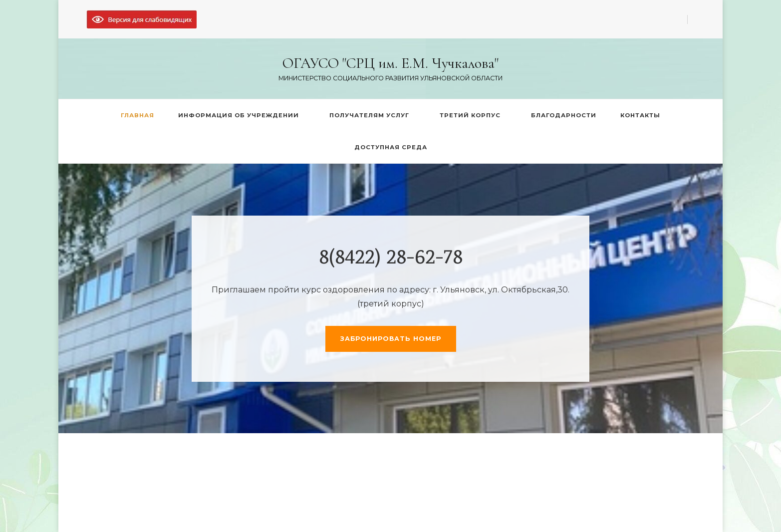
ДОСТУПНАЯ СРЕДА (391, 147)
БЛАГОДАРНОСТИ (564, 115)
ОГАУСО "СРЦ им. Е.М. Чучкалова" (390, 63)
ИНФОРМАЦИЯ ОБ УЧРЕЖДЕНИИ (239, 115)
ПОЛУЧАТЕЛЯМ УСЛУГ (369, 115)
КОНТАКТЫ (640, 115)
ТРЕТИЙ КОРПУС (470, 115)
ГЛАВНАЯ (137, 115)
